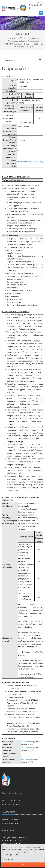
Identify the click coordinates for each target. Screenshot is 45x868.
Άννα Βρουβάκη (27, 742)
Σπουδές (19, 38)
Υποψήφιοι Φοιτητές (11, 824)
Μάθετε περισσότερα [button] (10, 855)
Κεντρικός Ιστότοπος (11, 805)
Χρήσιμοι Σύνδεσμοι (10, 819)
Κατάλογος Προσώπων (11, 801)
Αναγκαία (8, 859)
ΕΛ (38, 2)
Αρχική (11, 38)
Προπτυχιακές (31, 38)
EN (42, 2)
